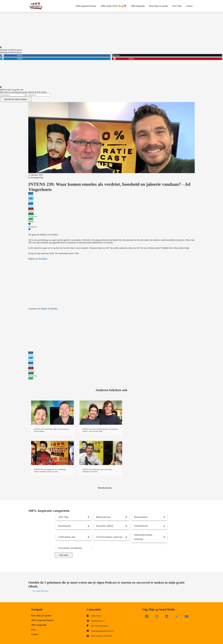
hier (77, 253)
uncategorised (37, 177)
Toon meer (64, 555)
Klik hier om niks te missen (16, 99)
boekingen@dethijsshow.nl (102, 631)
